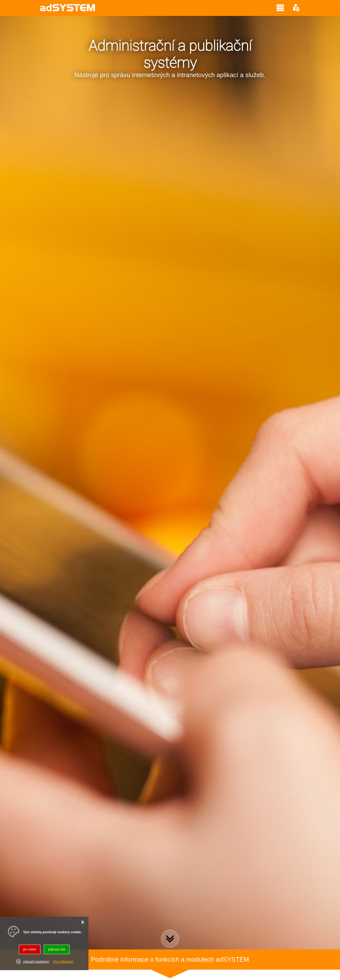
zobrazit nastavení (36, 962)
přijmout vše (57, 949)
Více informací (63, 962)
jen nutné (30, 949)
